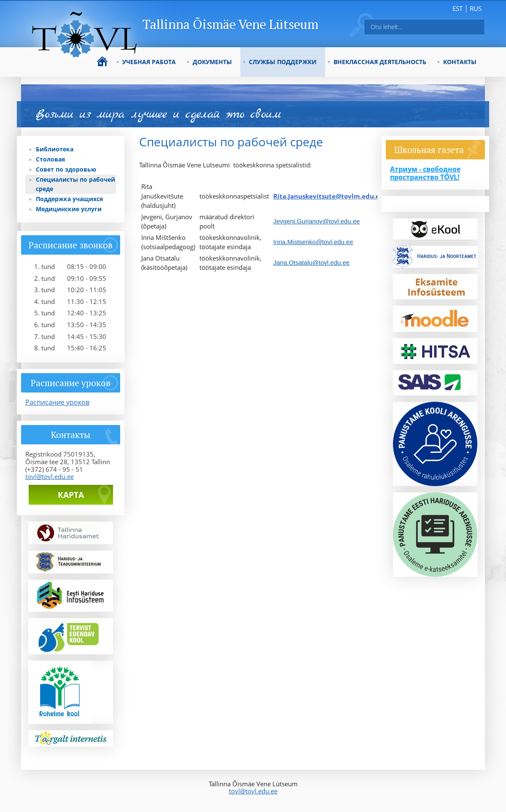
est (458, 8)
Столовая (50, 159)
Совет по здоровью (66, 169)
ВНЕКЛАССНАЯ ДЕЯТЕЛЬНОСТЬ (380, 62)
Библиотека (55, 149)
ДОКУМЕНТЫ (212, 62)
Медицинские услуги (69, 209)
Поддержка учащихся (69, 199)
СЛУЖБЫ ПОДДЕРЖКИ (283, 62)
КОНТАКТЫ (460, 62)
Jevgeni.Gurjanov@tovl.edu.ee (316, 221)
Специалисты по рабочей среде (75, 184)
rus (476, 8)
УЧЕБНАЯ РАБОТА (149, 62)
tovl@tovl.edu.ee (50, 476)
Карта (71, 495)
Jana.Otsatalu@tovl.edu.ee (311, 262)
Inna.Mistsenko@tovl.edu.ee (313, 242)
